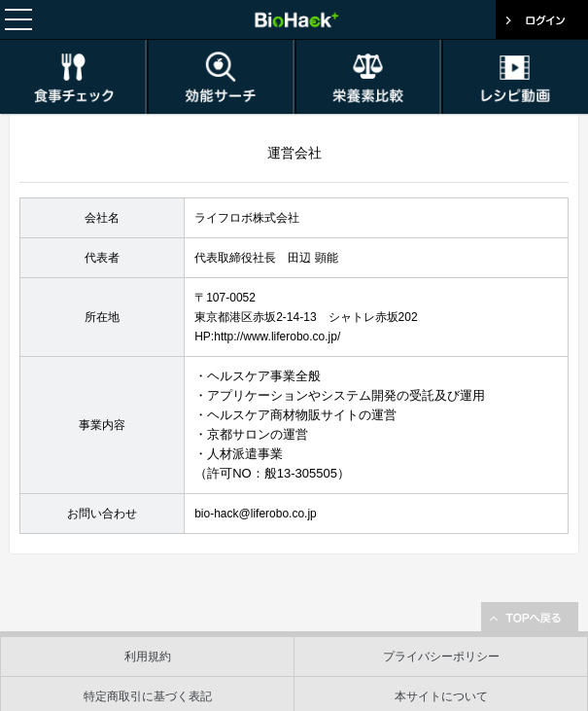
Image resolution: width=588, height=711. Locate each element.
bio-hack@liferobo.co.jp (256, 514)
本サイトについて (441, 696)
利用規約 (148, 657)
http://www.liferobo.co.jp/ (277, 337)
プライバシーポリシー (441, 657)
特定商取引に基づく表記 (148, 696)
